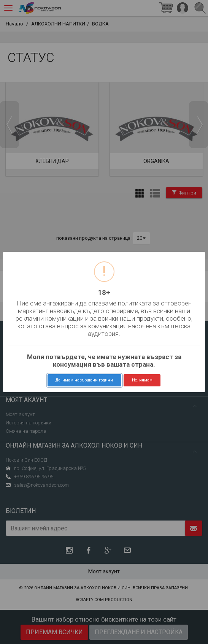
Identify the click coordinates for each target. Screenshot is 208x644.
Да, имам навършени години (84, 380)
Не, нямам (142, 380)
